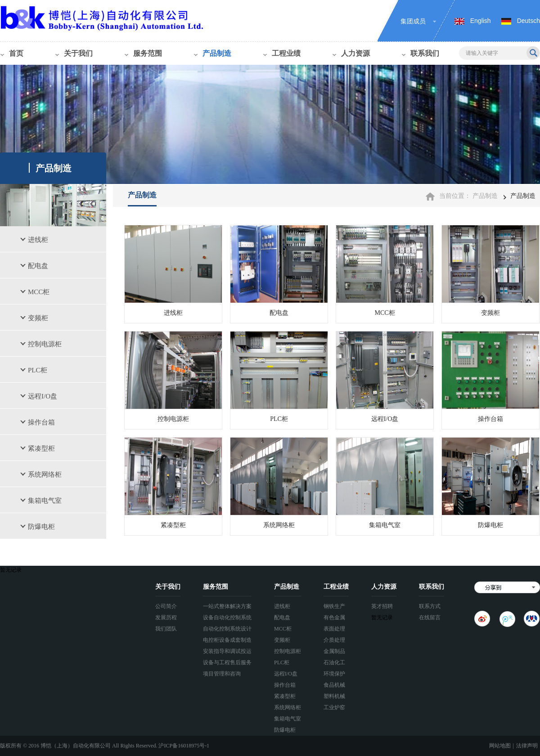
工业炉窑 (334, 707)
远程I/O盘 (43, 396)
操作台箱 (41, 422)
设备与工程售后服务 (227, 662)
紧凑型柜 (41, 448)
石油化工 (334, 662)
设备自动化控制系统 (227, 617)
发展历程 (166, 617)
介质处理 (334, 640)
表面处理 (334, 629)
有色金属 (334, 617)
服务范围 (148, 53)
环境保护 (334, 674)
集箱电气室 (45, 501)
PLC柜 (38, 370)
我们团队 (166, 629)
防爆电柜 (41, 527)
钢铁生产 (334, 606)
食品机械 (334, 685)
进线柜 (38, 240)
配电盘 (38, 266)
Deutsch (529, 21)
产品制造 (217, 53)
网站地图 (500, 746)
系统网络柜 (45, 474)
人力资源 (355, 53)
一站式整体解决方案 (227, 606)
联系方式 (430, 606)
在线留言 (430, 617)
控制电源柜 (45, 344)
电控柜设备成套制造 (227, 640)
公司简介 (166, 606)
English (481, 21)
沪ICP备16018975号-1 (184, 746)
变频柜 (38, 318)
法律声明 (527, 746)
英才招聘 (382, 606)
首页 (16, 53)
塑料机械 (334, 696)
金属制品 (334, 651)
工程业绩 (286, 53)
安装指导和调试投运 (227, 651)
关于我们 (78, 53)
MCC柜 (39, 292)
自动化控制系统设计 (227, 629)
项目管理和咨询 (222, 674)
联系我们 (425, 53)
